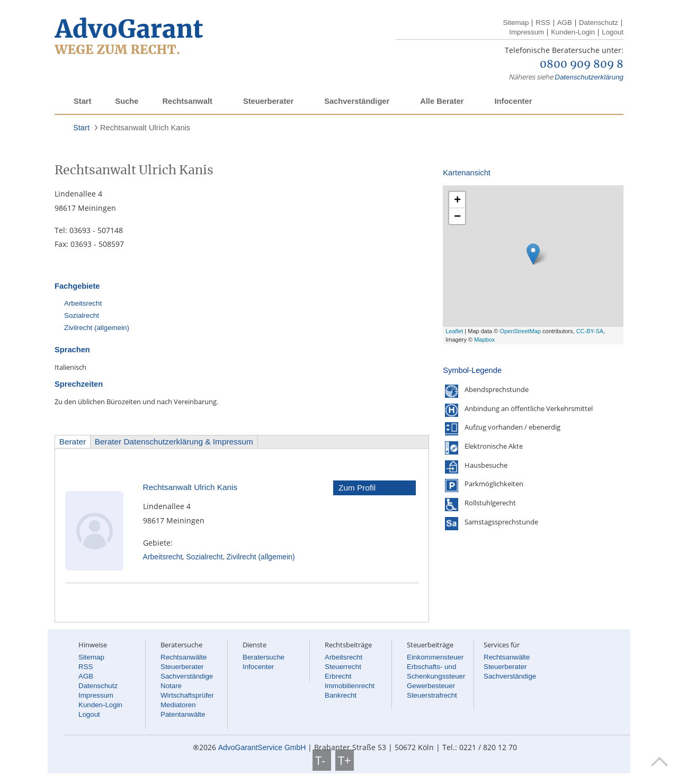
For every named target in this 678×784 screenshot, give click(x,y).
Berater (73, 442)
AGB (565, 23)
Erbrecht (338, 676)
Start (82, 101)
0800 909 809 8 (582, 65)
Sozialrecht (82, 315)
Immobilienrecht (350, 686)
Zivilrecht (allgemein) (97, 328)
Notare (171, 686)
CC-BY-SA (590, 331)
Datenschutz (599, 23)
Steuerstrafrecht (432, 695)
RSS (543, 23)
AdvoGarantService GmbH (262, 747)
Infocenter (513, 101)
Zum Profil (357, 488)
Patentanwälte (183, 714)
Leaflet (454, 331)
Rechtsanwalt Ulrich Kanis (145, 128)
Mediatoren (178, 705)
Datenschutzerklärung (589, 77)
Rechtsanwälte (184, 657)
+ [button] (457, 199)
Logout (613, 32)
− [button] (457, 216)
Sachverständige (187, 676)
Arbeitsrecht (83, 303)
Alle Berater (442, 101)
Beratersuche (264, 657)
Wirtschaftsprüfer (187, 695)
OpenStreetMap (520, 331)
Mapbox (484, 340)
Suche (127, 101)
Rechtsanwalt (187, 101)
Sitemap (516, 23)
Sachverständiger (357, 101)
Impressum (527, 32)
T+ (345, 760)
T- (322, 760)
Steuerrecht (343, 667)
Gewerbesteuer (431, 686)
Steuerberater (268, 101)
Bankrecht (341, 695)
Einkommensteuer (435, 657)
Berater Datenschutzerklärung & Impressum (174, 442)
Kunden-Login (573, 32)
